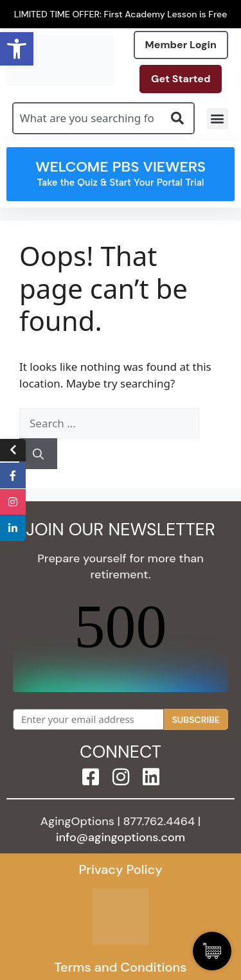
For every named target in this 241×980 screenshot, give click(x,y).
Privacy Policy (120, 869)
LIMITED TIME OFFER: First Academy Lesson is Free (121, 14)
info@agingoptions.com (121, 837)
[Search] (38, 454)
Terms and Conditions (120, 967)
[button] (218, 119)
